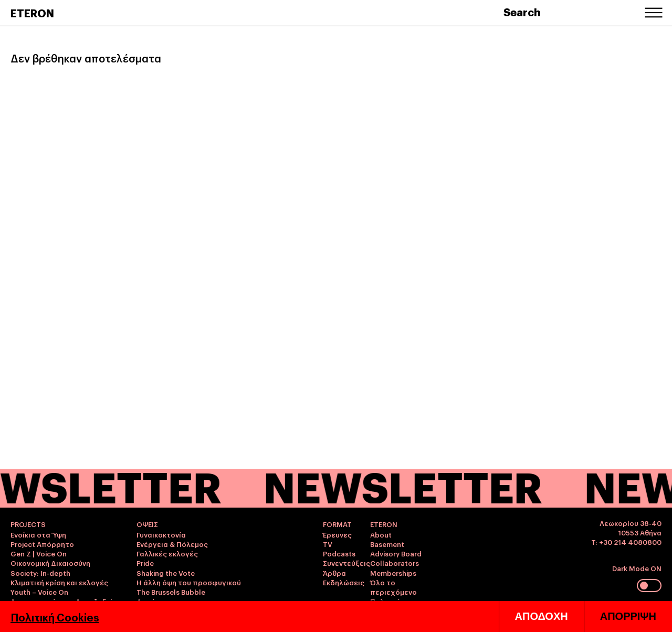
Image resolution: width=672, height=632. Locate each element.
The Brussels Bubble (171, 592)
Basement (387, 544)
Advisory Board (396, 553)
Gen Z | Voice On (39, 553)
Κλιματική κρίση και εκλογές (59, 582)
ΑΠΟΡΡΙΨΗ (628, 616)
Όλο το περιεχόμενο (393, 587)
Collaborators (395, 563)
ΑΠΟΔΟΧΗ (542, 616)
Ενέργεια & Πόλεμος (172, 544)
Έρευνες (337, 534)
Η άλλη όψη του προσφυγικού (189, 582)
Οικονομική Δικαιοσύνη (50, 563)
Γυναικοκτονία (161, 534)
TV (328, 544)
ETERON (32, 13)
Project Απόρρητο (42, 544)
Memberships (393, 573)
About (381, 534)
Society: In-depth (40, 573)
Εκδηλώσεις (344, 582)
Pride (145, 563)
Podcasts (339, 553)
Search (522, 12)
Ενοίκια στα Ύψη (38, 534)
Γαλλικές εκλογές (167, 553)
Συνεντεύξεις (346, 563)
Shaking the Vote (166, 573)
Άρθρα (334, 573)
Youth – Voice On (39, 592)
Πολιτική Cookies (55, 617)
